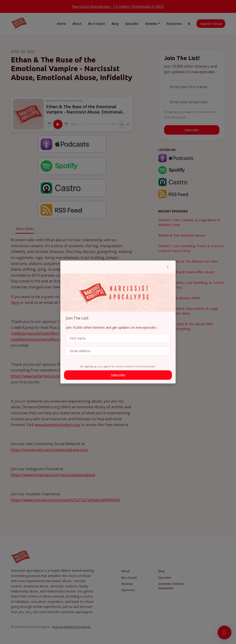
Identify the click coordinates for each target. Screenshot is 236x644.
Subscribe (118, 375)
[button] (168, 267)
